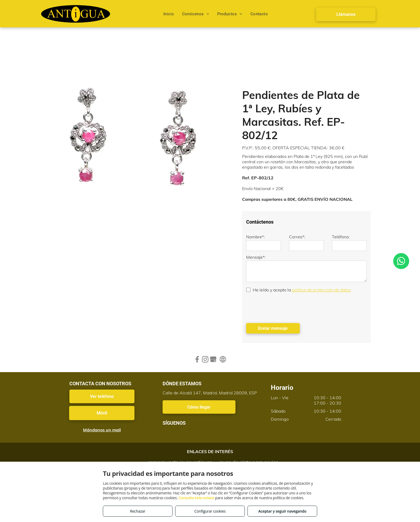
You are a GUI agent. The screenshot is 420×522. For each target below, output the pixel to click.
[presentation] (287, 307)
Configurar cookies (210, 511)
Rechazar (138, 511)
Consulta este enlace (196, 498)
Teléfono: (341, 237)
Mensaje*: (256, 257)
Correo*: (297, 237)
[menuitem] (169, 14)
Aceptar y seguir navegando (282, 511)
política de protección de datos (321, 290)
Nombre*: (256, 237)
